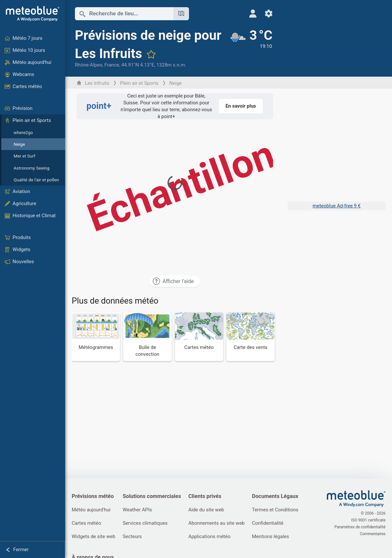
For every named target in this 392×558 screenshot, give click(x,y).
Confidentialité (268, 523)
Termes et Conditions (275, 510)
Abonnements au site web (217, 523)
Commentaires (373, 534)
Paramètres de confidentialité (360, 527)
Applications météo (209, 536)
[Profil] (253, 14)
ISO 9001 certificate (368, 520)
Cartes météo (86, 523)
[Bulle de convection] (147, 337)
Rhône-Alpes (89, 65)
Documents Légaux (275, 496)
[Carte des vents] (251, 337)
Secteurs (132, 536)
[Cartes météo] (199, 337)
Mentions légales (270, 536)
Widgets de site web (94, 536)
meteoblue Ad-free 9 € (336, 206)
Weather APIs (137, 510)
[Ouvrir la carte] (181, 14)
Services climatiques (145, 523)
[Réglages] (269, 14)
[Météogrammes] (96, 337)
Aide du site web (206, 510)
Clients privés (205, 496)
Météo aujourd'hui (91, 510)
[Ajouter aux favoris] (151, 54)
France (112, 65)
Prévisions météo (93, 496)
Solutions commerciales (152, 496)
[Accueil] (33, 14)
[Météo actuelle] (251, 48)
